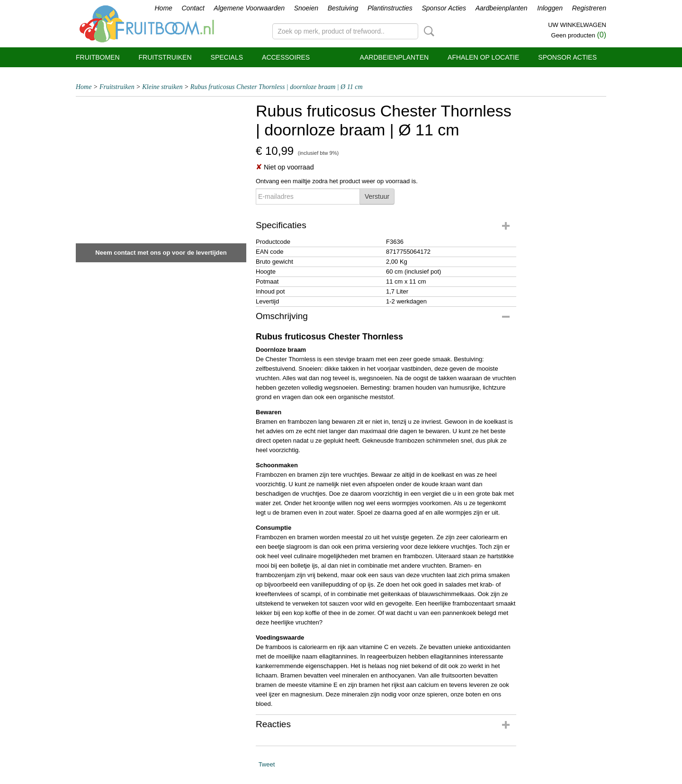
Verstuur (377, 196)
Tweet (267, 764)
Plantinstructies (390, 8)
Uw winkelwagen (577, 25)
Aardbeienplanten (502, 8)
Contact (193, 8)
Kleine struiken (162, 87)
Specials (227, 57)
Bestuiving (343, 8)
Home (164, 8)
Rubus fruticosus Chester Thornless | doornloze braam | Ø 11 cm (277, 87)
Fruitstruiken (165, 57)
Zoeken (427, 31)
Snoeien (306, 8)
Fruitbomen (98, 57)
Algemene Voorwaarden (249, 8)
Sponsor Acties (444, 8)
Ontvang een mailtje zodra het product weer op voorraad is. (337, 181)
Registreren (589, 8)
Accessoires (286, 57)
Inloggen (550, 8)
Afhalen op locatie (483, 57)
